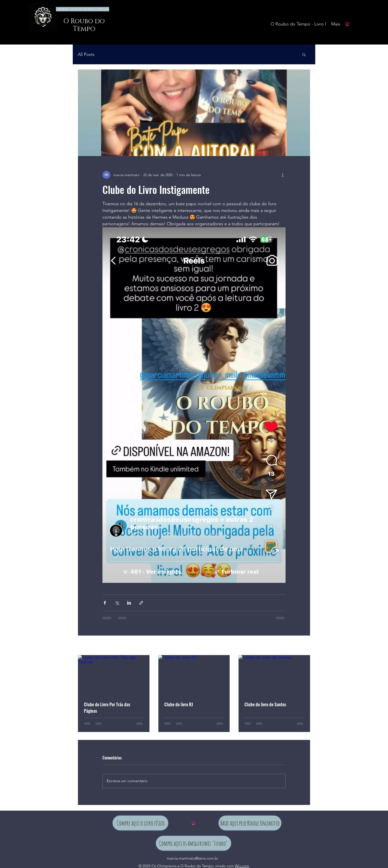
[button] (304, 54)
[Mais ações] (283, 175)
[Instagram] (347, 24)
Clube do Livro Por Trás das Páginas (107, 708)
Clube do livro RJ (179, 704)
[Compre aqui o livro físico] (140, 823)
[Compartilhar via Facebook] (105, 603)
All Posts (86, 54)
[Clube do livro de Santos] (274, 675)
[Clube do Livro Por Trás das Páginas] (114, 675)
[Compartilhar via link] (141, 603)
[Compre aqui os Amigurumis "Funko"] (194, 843)
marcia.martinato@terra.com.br (193, 858)
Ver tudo (304, 646)
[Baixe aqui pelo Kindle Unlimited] (250, 823)
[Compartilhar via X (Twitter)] (117, 603)
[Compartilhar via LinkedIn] (129, 603)
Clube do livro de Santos (265, 704)
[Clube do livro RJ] (194, 675)
